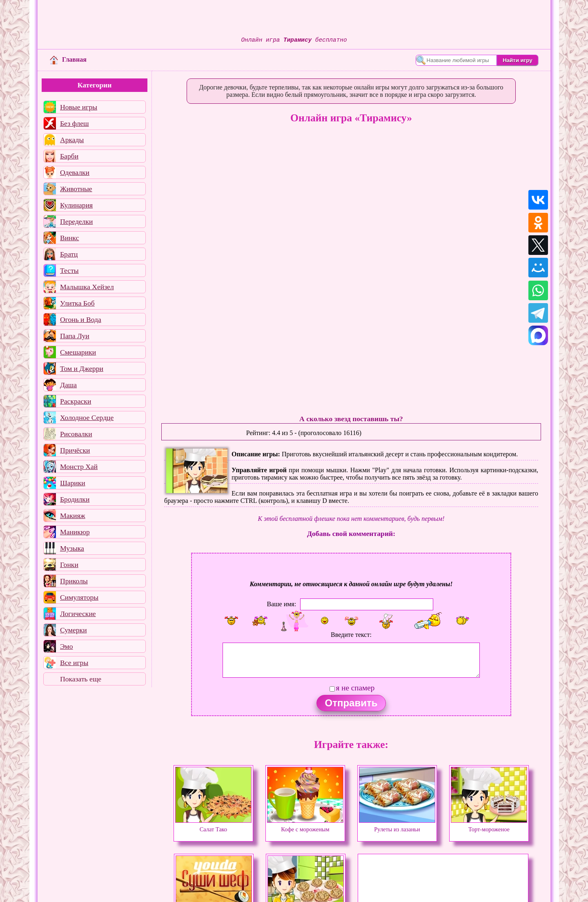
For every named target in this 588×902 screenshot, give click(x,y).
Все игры (74, 663)
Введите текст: (351, 635)
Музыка (72, 548)
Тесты (69, 270)
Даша (68, 385)
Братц (69, 254)
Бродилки (75, 499)
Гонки (69, 565)
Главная (68, 59)
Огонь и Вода (81, 319)
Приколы (74, 581)
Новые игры (79, 107)
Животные (76, 189)
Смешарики (78, 352)
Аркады (72, 140)
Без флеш (75, 123)
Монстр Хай (79, 467)
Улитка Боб (77, 303)
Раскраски (76, 401)
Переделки (76, 221)
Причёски (75, 450)
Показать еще (81, 679)
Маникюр (75, 532)
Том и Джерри (82, 368)
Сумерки (73, 630)
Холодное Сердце (87, 418)
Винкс (69, 238)
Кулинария (76, 205)
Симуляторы (79, 597)
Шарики (73, 483)
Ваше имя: (281, 604)
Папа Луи (75, 336)
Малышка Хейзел (87, 287)
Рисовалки (76, 434)
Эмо (67, 646)
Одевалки (75, 172)
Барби (69, 156)
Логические (78, 614)
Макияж (73, 516)
